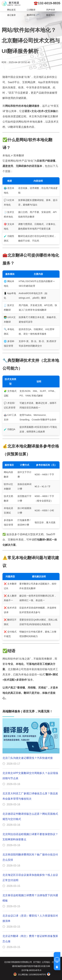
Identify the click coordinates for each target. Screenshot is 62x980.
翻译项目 (51, 15)
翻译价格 (31, 15)
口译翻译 (31, 10)
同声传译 (51, 10)
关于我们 (37, 962)
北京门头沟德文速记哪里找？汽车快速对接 (28, 758)
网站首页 (11, 10)
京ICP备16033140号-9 (31, 970)
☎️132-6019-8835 (47, 3)
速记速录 (11, 15)
